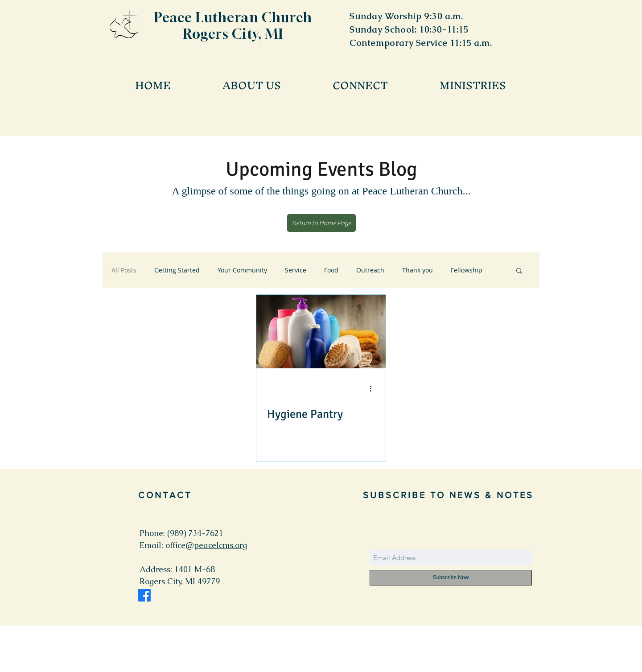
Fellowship (467, 270)
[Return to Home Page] (321, 223)
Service (296, 270)
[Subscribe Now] (451, 578)
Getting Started (177, 270)
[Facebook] (144, 595)
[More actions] (374, 388)
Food (331, 270)
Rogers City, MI (233, 34)
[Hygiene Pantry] (321, 332)
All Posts (124, 270)
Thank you (418, 270)
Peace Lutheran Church (233, 17)
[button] (519, 271)
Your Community (242, 270)
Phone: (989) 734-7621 (181, 533)
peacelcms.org (220, 545)
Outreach (370, 270)
